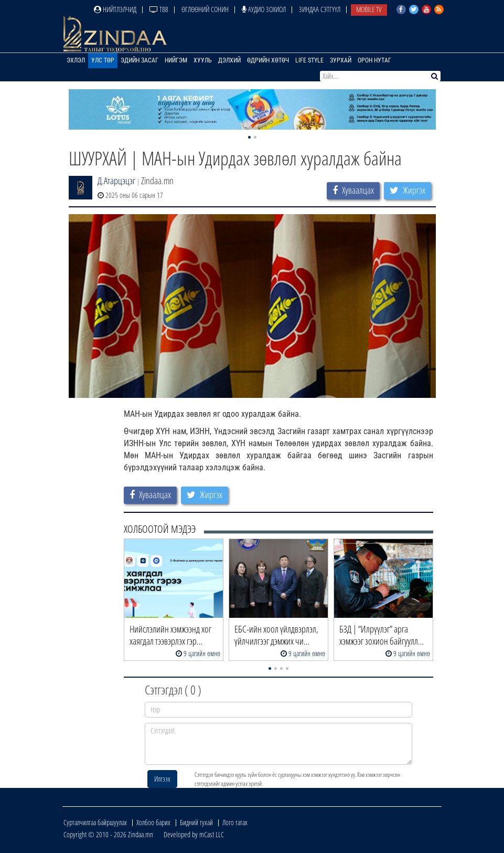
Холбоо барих (153, 822)
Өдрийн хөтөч (268, 60)
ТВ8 (159, 9)
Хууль (203, 60)
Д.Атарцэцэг (116, 181)
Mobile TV (369, 9)
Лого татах (235, 822)
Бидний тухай (196, 822)
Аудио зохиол (264, 9)
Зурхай (341, 60)
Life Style (309, 60)
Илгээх (162, 779)
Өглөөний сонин (205, 9)
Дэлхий (229, 60)
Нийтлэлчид (115, 9)
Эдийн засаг (140, 60)
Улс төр (103, 60)
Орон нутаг (374, 60)
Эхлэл (76, 60)
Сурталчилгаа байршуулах (95, 822)
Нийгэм (176, 60)
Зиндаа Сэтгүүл (320, 9)
